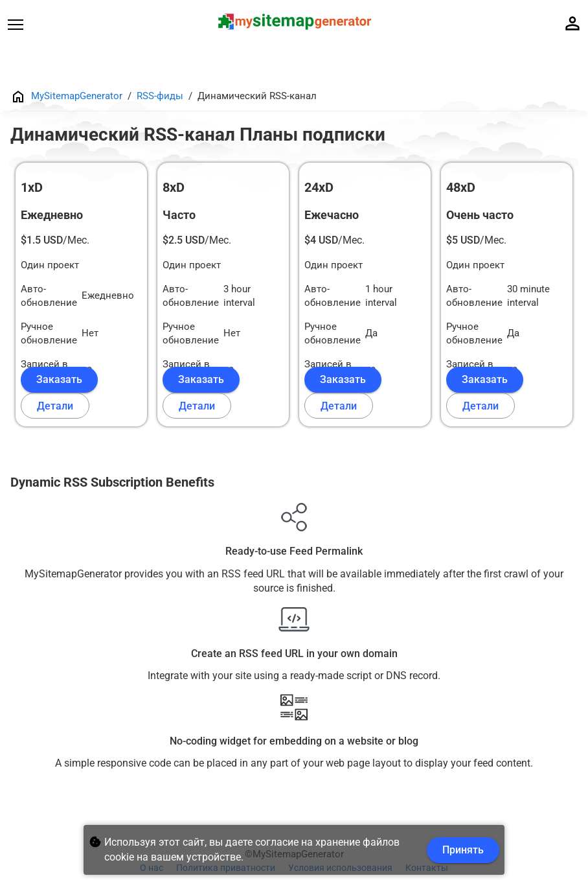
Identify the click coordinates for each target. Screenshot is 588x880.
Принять (463, 850)
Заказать (59, 379)
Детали (55, 406)
